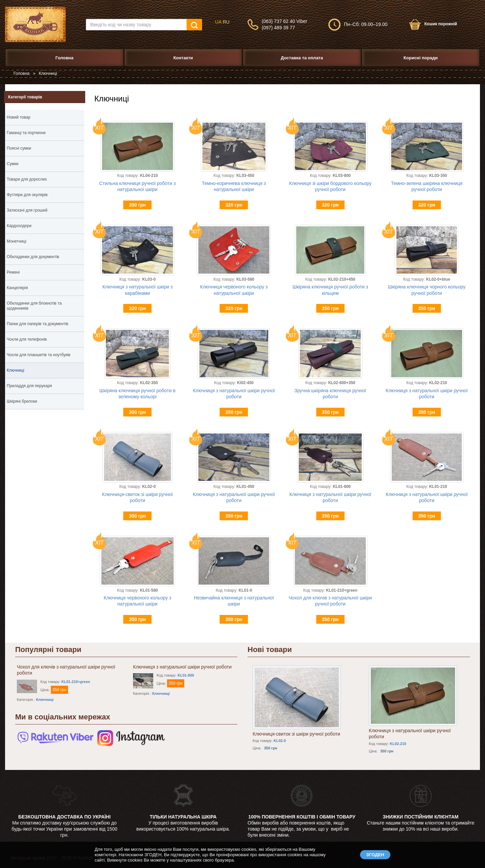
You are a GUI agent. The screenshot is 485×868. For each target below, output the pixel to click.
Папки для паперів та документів (45, 325)
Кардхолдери (19, 226)
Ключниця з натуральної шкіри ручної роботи (182, 667)
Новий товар (19, 117)
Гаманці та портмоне (45, 134)
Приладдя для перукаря (29, 386)
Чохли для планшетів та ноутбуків (39, 355)
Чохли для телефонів (27, 339)
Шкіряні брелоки (45, 402)
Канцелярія (45, 289)
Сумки (45, 165)
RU (226, 22)
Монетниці (17, 241)
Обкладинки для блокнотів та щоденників (45, 307)
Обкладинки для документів (45, 258)
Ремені (45, 273)
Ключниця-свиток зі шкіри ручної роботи (296, 734)
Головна (22, 73)
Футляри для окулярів (27, 195)
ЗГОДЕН (375, 855)
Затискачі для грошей (27, 210)
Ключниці (15, 370)
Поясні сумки (19, 148)
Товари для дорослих (27, 179)
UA (218, 22)
